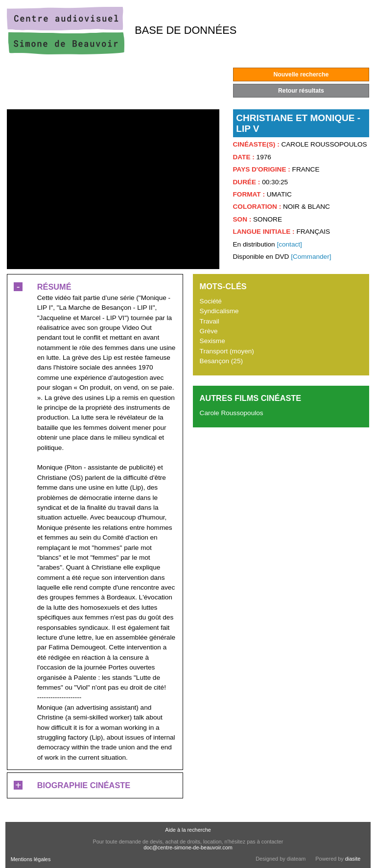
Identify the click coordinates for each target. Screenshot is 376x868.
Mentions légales (31, 859)
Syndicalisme (219, 311)
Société (211, 301)
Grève (209, 331)
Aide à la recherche (188, 830)
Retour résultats (301, 91)
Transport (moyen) (227, 351)
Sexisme (212, 341)
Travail (210, 321)
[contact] (289, 244)
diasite (353, 859)
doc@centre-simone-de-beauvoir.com (188, 847)
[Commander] (311, 257)
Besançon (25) (221, 361)
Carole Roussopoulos (232, 413)
